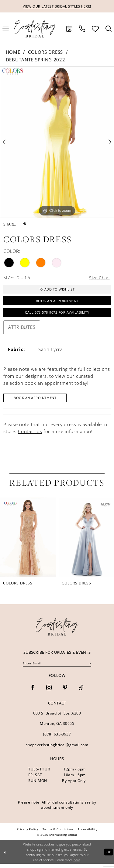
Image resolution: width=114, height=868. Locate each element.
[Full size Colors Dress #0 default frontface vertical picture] (57, 143)
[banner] (57, 630)
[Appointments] (69, 29)
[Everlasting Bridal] (35, 29)
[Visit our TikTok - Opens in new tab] (81, 692)
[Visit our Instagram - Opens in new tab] (49, 692)
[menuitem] (69, 29)
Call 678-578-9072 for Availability (57, 315)
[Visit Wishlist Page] (95, 29)
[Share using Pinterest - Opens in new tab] (25, 225)
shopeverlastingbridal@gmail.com (57, 749)
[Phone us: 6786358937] (82, 29)
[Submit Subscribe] (90, 668)
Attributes (22, 330)
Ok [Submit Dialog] (108, 856)
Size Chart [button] (99, 278)
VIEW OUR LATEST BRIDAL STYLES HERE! (57, 7)
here (77, 864)
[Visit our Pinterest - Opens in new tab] (65, 692)
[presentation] (28, 541)
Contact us (30, 435)
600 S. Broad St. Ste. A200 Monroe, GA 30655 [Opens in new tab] (57, 723)
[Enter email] (57, 668)
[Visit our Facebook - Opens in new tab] (33, 692)
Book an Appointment (57, 303)
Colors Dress (45, 52)
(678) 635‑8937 (57, 739)
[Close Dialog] (5, 856)
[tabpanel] (57, 143)
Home (13, 52)
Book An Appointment (38, 402)
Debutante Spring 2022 (36, 60)
